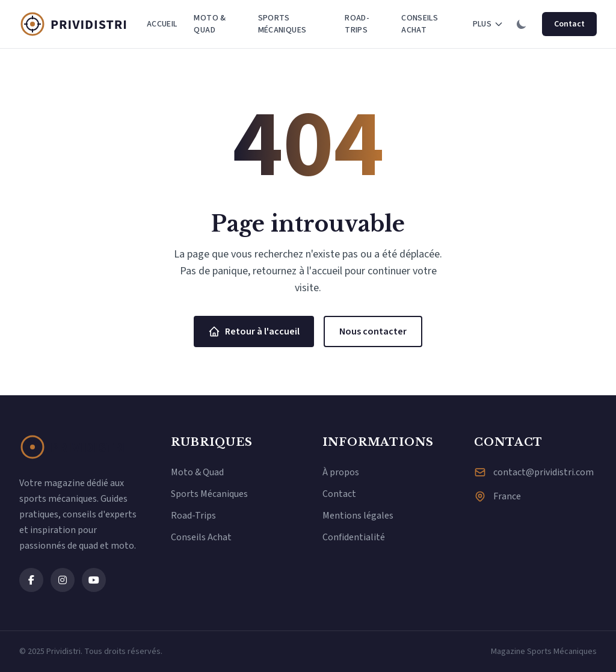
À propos (341, 472)
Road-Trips (357, 24)
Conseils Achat (420, 24)
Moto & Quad (210, 24)
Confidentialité (354, 537)
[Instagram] (63, 580)
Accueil (162, 24)
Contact (569, 24)
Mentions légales (358, 516)
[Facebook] (31, 580)
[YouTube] (94, 580)
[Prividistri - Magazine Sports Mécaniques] (79, 24)
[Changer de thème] (522, 24)
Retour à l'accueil (254, 331)
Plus (488, 24)
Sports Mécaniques (282, 24)
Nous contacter (373, 331)
